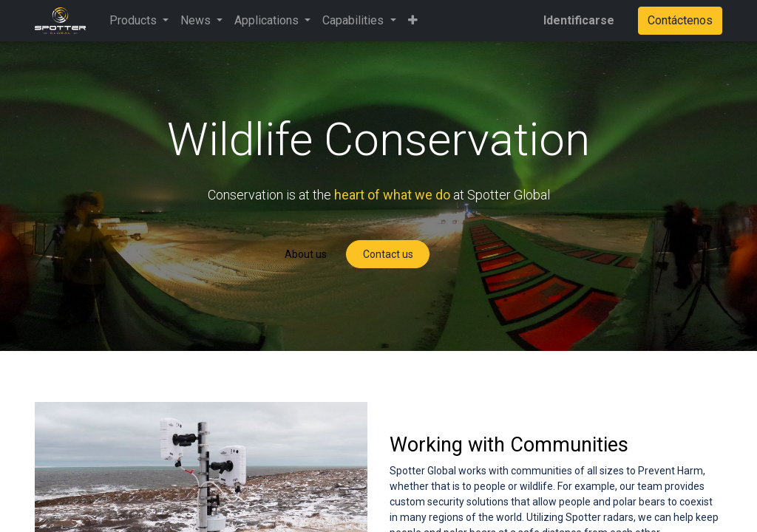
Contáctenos (680, 20)
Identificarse (579, 20)
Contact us (388, 254)
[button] (413, 21)
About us (306, 254)
